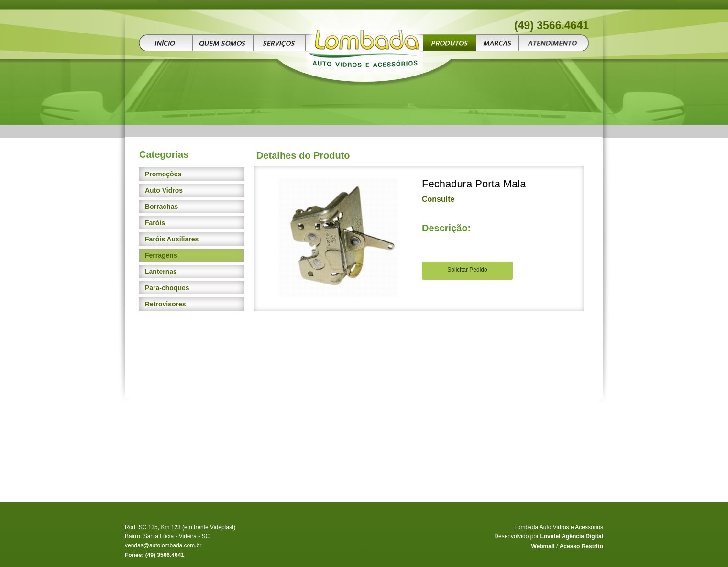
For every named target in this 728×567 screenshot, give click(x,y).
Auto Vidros (164, 190)
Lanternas (161, 272)
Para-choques (167, 288)
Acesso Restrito (581, 546)
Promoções (163, 174)
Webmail (543, 546)
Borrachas (161, 207)
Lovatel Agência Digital (572, 536)
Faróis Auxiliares (172, 239)
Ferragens (161, 255)
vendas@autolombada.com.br (163, 545)
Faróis (155, 223)
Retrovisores (165, 304)
